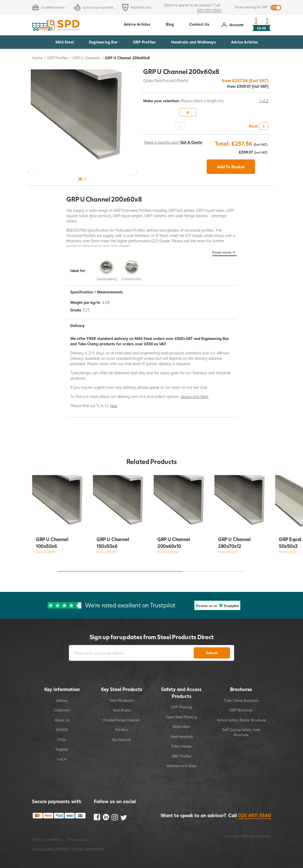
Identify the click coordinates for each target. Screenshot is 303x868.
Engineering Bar (103, 42)
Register (62, 749)
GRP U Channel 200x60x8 (127, 58)
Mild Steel (65, 42)
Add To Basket (231, 167)
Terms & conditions (47, 839)
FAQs (62, 739)
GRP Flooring (181, 707)
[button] (258, 126)
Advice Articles (244, 42)
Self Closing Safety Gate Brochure (241, 732)
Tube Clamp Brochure (241, 700)
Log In (62, 759)
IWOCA (62, 730)
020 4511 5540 (209, 10)
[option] (82, 121)
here (114, 406)
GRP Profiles (144, 42)
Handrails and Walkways (193, 42)
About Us (62, 720)
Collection (62, 710)
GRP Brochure (241, 710)
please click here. (195, 396)
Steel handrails (181, 736)
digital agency (260, 836)
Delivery (62, 700)
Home (37, 58)
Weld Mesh (181, 727)
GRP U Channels (86, 58)
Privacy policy (78, 839)
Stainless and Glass (181, 766)
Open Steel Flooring (181, 717)
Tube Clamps (181, 746)
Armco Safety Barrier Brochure (241, 720)
